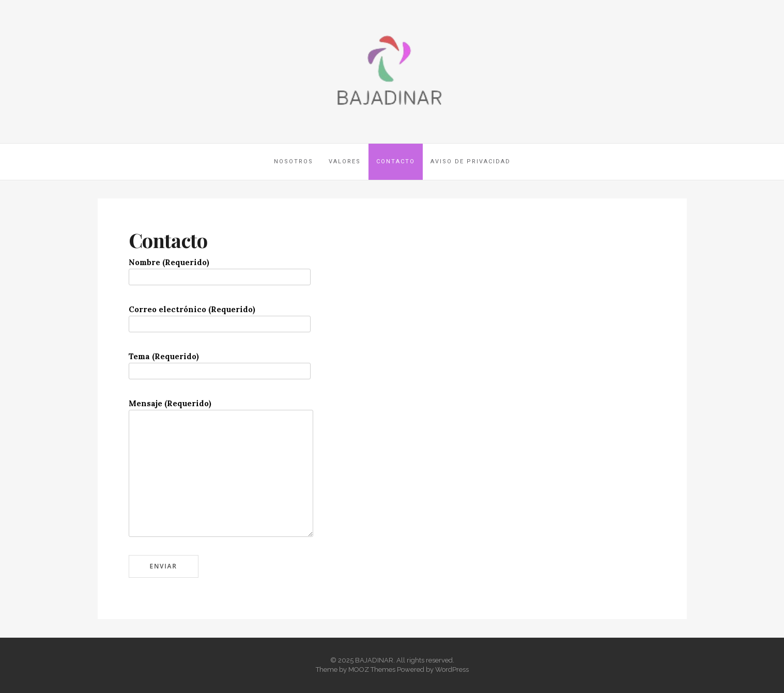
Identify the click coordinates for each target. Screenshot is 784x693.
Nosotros (294, 161)
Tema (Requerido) (220, 364)
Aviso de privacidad (471, 161)
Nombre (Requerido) (220, 269)
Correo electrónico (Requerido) (220, 317)
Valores (345, 161)
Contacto (396, 161)
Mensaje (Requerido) (221, 410)
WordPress (452, 669)
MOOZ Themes (372, 669)
